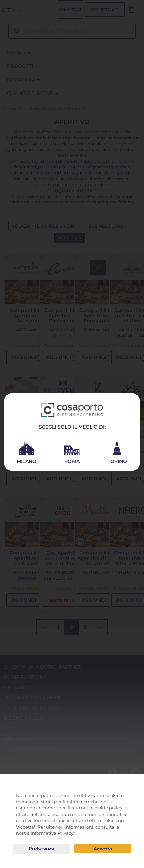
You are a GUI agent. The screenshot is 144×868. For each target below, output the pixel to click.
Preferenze (41, 849)
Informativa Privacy (52, 833)
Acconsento (103, 849)
